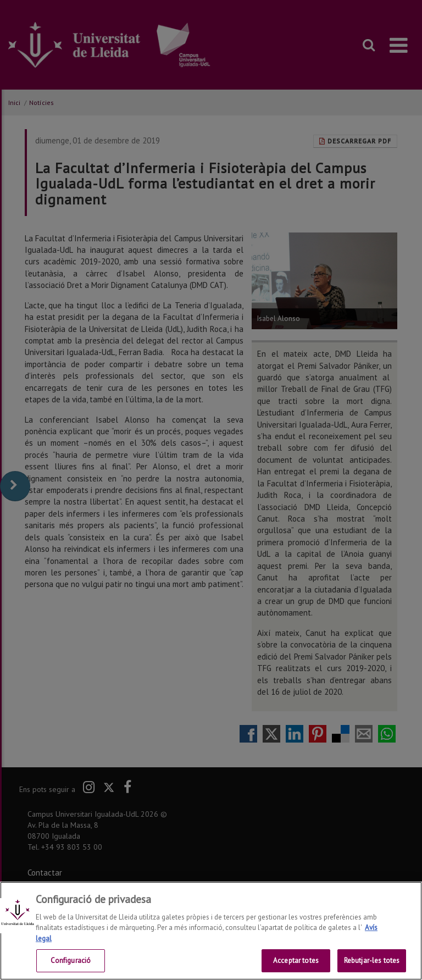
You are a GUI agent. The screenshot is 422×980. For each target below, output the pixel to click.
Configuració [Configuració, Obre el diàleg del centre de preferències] (71, 962)
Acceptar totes (296, 962)
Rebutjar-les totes (372, 962)
